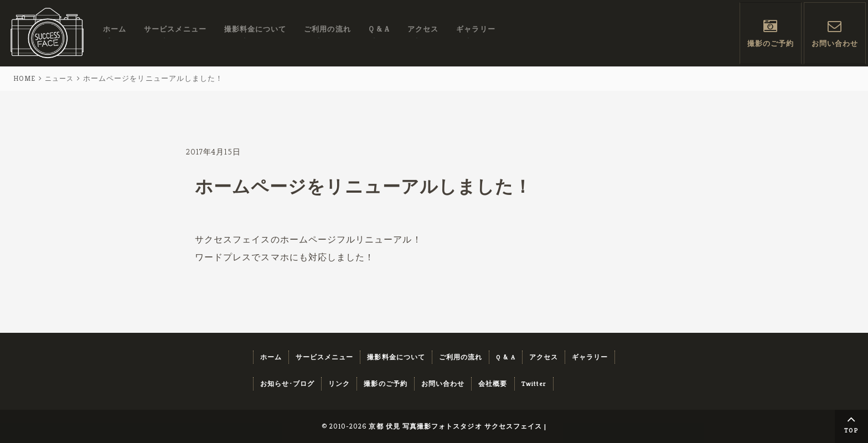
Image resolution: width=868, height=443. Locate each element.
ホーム (115, 32)
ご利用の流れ (327, 32)
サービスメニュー (175, 32)
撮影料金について (255, 32)
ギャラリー (476, 32)
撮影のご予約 (771, 45)
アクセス (423, 32)
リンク (339, 383)
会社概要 (493, 383)
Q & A (379, 32)
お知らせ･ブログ (288, 383)
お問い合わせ (835, 45)
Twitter (534, 383)
